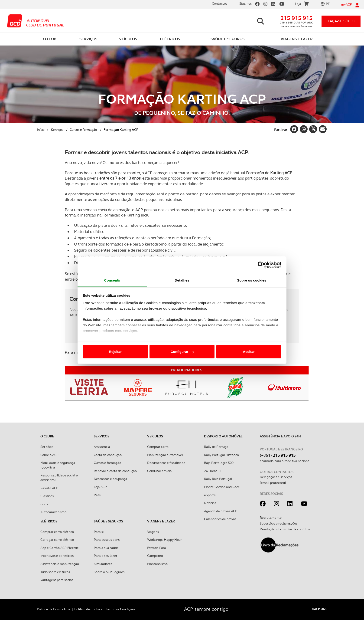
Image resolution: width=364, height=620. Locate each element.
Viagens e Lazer (161, 521)
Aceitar (249, 352)
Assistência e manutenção (60, 564)
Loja (302, 4)
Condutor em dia (159, 471)
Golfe (44, 504)
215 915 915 (296, 18)
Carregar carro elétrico (57, 540)
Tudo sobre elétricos (55, 572)
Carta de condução (108, 455)
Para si (99, 532)
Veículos (155, 436)
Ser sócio (47, 447)
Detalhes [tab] (182, 280)
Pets (97, 495)
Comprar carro (158, 447)
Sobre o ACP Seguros (109, 572)
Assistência (102, 447)
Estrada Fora (157, 548)
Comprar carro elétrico (57, 532)
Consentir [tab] (112, 280)
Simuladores (103, 564)
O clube (47, 436)
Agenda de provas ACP (221, 511)
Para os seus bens (107, 540)
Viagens (153, 532)
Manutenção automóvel (165, 455)
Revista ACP (49, 488)
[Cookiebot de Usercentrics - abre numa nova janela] (261, 265)
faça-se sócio (341, 21)
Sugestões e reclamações (279, 523)
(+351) (278, 455)
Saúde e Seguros (108, 521)
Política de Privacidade (54, 609)
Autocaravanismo (53, 512)
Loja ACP (100, 487)
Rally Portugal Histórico (221, 455)
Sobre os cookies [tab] (252, 280)
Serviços (57, 130)
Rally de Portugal (217, 447)
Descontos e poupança (110, 479)
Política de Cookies (88, 609)
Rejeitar (115, 352)
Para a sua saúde (106, 548)
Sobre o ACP (49, 455)
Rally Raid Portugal (218, 479)
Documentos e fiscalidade (166, 463)
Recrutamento (271, 518)
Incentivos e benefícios (57, 556)
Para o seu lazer (106, 556)
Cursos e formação (83, 130)
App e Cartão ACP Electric (59, 548)
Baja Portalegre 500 (219, 463)
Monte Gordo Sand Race (222, 487)
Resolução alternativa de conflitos (285, 529)
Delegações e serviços (276, 477)
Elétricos (49, 521)
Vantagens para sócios (57, 580)
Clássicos (47, 496)
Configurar (182, 352)
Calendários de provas (220, 519)
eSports (210, 495)
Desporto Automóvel (223, 436)
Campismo (155, 556)
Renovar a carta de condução (115, 471)
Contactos (220, 3)
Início (41, 130)
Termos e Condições (120, 609)
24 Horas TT (213, 471)
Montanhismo (157, 564)
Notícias (210, 503)
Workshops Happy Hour (164, 540)
